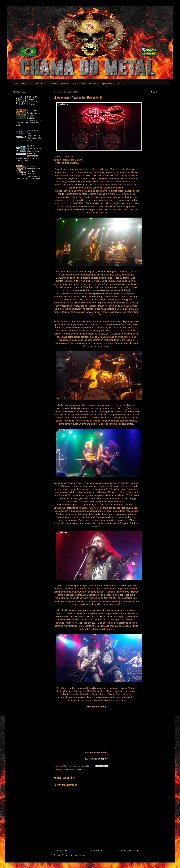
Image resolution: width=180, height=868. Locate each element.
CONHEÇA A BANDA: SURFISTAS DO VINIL (33, 101)
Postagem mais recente (65, 850)
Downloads (27, 84)
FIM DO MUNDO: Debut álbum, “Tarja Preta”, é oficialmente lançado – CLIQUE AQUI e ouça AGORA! (29, 153)
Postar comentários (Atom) (73, 855)
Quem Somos (108, 84)
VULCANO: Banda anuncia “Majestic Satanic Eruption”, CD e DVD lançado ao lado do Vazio (28, 118)
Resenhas (122, 84)
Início (16, 84)
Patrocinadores (79, 84)
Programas (94, 84)
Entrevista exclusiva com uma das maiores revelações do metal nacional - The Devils (28, 172)
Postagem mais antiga (128, 850)
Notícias (53, 84)
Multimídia (41, 84)
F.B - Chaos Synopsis (96, 759)
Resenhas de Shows (74, 770)
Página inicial (97, 850)
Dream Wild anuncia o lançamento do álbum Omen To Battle (34, 136)
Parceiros (65, 84)
